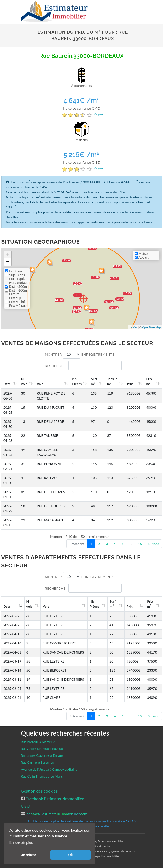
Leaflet (133, 327)
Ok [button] (71, 855)
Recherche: (83, 366)
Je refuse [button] (28, 855)
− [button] (8, 262)
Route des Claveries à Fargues (43, 756)
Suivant (153, 544)
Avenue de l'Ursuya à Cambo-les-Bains (49, 769)
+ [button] (8, 255)
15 (140, 544)
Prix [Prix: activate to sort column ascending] (130, 384)
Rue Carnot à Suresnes (37, 762)
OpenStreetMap (151, 327)
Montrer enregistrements (80, 354)
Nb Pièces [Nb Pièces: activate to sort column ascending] (77, 381)
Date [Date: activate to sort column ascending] (7, 384)
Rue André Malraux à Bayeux (42, 749)
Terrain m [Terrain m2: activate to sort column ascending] (112, 381)
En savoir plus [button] (21, 843)
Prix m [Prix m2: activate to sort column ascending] (149, 381)
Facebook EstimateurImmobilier (54, 799)
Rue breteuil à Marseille (38, 742)
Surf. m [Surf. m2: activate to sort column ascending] (94, 381)
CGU (25, 806)
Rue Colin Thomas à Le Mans (42, 776)
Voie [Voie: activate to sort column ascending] (40, 384)
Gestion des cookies (39, 791)
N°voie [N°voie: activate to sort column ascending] (24, 381)
